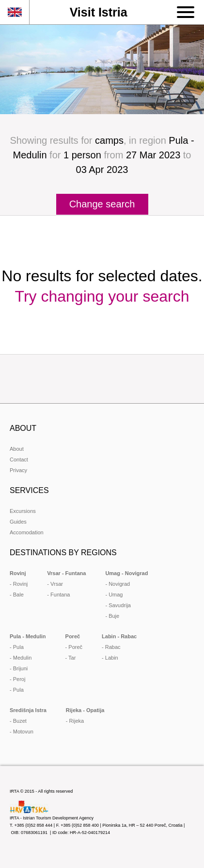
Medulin (23, 658)
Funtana (60, 595)
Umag (116, 595)
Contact (19, 460)
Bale (18, 595)
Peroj (19, 679)
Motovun (23, 732)
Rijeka (77, 721)
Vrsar (57, 584)
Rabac (113, 647)
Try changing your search (102, 296)
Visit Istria (99, 12)
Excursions (23, 511)
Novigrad (119, 584)
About (17, 449)
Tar (72, 658)
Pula (18, 647)
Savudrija (120, 605)
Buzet (20, 721)
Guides (18, 522)
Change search (102, 204)
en (15, 12)
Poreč (75, 647)
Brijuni (21, 668)
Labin (112, 658)
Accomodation (27, 532)
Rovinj (21, 584)
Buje (114, 616)
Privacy (18, 470)
